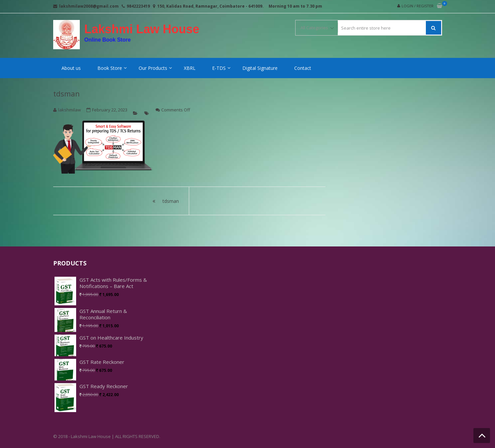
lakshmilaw (69, 110)
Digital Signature (260, 68)
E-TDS (219, 68)
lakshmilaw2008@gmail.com (89, 6)
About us (71, 68)
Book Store (110, 68)
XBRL (190, 68)
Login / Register (418, 6)
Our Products (153, 68)
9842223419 (138, 6)
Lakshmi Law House (142, 29)
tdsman (66, 93)
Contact (303, 68)
